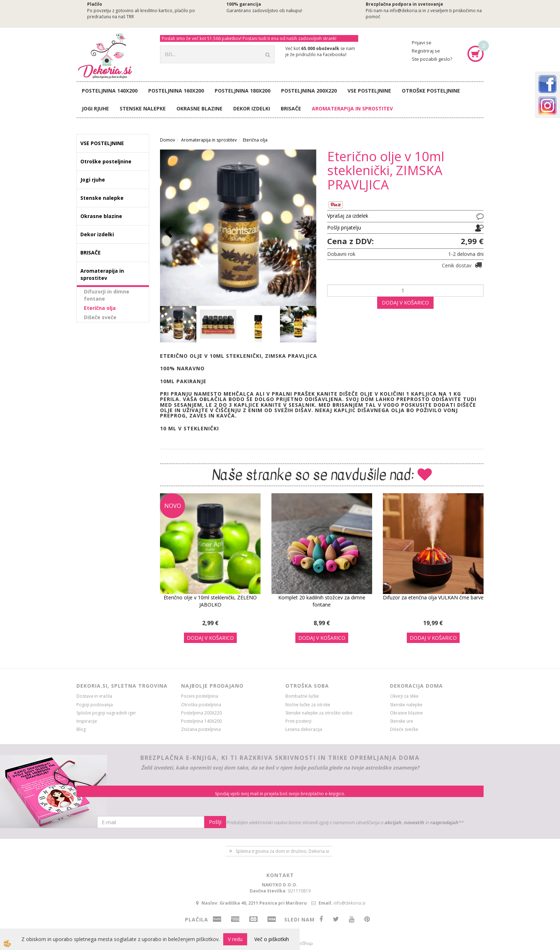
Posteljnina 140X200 (110, 91)
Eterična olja (100, 308)
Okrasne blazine (199, 108)
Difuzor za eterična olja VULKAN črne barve (433, 597)
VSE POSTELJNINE (369, 91)
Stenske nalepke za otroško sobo (319, 713)
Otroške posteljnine (431, 91)
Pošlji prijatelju (344, 227)
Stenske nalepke (143, 108)
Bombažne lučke (302, 696)
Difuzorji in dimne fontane (107, 295)
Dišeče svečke (404, 729)
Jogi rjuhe (95, 108)
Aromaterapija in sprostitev (352, 108)
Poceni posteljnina (200, 696)
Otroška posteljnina (201, 705)
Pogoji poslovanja (95, 705)
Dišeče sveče (100, 317)
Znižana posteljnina (201, 729)
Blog (81, 729)
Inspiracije (87, 721)
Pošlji (215, 822)
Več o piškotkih (272, 939)
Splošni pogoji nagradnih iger (106, 713)
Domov (167, 140)
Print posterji (298, 721)
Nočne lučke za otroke (308, 705)
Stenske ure (402, 721)
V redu (235, 939)
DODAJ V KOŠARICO (405, 303)
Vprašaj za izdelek (348, 216)
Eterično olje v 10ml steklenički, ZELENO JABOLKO (210, 601)
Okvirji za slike (404, 696)
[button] (307, 232)
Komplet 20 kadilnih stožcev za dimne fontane (322, 601)
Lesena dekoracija (304, 729)
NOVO (173, 506)
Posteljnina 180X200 (242, 91)
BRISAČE (291, 108)
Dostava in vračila (94, 696)
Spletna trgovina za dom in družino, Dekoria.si (282, 851)
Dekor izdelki (252, 108)
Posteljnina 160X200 (176, 91)
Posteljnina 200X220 (309, 91)
